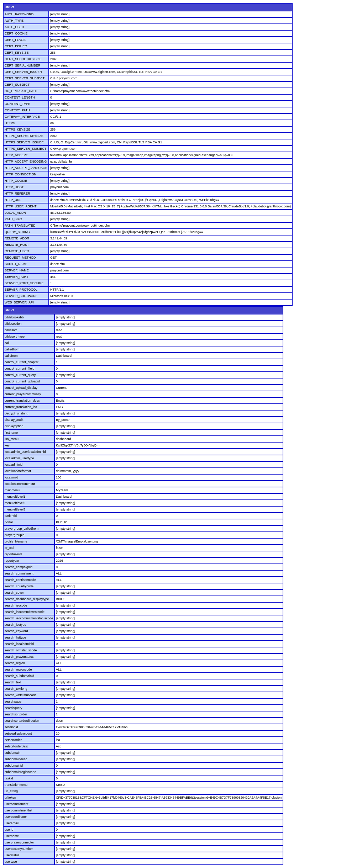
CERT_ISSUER (16, 46)
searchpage (13, 702)
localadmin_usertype (19, 458)
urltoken (10, 798)
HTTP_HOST (14, 187)
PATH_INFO (13, 219)
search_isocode (16, 605)
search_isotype (15, 625)
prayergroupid (15, 535)
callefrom (11, 356)
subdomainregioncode (20, 772)
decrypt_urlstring (17, 413)
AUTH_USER (14, 27)
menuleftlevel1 (15, 497)
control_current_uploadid (22, 381)
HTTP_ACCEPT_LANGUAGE (26, 168)
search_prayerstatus (19, 657)
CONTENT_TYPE (17, 104)
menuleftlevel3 (15, 509)
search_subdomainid (19, 676)
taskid (9, 778)
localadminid (14, 465)
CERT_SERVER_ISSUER (23, 72)
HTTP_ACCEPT (16, 155)
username (12, 836)
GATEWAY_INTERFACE (22, 117)
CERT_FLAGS (15, 40)
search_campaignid (19, 567)
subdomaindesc (16, 759)
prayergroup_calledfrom (22, 529)
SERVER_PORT (17, 277)
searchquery (14, 708)
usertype (11, 862)
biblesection (13, 324)
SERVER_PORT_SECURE (24, 283)
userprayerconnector (19, 842)
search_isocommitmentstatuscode (29, 618)
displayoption (14, 426)
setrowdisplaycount (18, 734)
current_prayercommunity (23, 394)
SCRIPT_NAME (16, 264)
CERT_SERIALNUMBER (22, 65)
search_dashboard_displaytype (27, 599)
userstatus (12, 855)
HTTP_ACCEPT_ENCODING (26, 162)
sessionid (11, 727)
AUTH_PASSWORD (19, 14)
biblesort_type (15, 337)
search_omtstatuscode (21, 650)
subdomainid (14, 766)
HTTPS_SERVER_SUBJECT (25, 149)
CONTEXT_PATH (17, 110)
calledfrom (12, 349)
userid (9, 830)
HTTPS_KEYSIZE (18, 129)
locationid (11, 477)
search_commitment (19, 573)
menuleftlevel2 (15, 503)
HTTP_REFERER (17, 194)
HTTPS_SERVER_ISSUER (24, 142)
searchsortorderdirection (22, 721)
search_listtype (15, 637)
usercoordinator (16, 817)
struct (10, 7)
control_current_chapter (22, 362)
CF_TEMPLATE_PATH (21, 91)
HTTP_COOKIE (16, 181)
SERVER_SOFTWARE (21, 296)
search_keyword (16, 631)
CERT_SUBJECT (17, 85)
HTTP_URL (13, 200)
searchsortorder (16, 714)
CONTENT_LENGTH (20, 97)
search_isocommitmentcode (25, 612)
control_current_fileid (20, 369)
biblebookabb (14, 317)
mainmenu (12, 490)
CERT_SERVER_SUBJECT (25, 78)
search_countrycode (19, 586)
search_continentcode (20, 580)
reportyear (12, 561)
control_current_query (20, 375)
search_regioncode (18, 669)
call (7, 343)
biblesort (11, 330)
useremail (12, 823)
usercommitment (17, 804)
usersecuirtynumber (19, 849)
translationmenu (16, 785)
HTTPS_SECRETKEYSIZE (24, 136)
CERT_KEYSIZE (17, 53)
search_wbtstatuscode (21, 695)
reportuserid (13, 554)
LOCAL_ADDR (15, 213)
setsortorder (13, 740)
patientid (11, 516)
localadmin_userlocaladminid (25, 452)
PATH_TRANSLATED (20, 226)
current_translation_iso (21, 407)
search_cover (14, 593)
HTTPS (10, 123)
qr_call (9, 548)
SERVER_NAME (17, 270)
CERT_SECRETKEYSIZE (23, 59)
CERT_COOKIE (16, 33)
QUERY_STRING (17, 232)
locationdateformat (18, 471)
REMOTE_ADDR (17, 238)
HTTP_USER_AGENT (21, 206)
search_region (15, 663)
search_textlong (16, 689)
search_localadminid (19, 644)
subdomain (12, 753)
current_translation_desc (22, 401)
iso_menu (12, 439)
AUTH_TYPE (14, 21)
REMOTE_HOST (17, 245)
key (7, 445)
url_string (11, 791)
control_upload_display (21, 388)
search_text (13, 682)
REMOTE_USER (17, 251)
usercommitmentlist (19, 810)
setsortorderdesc (17, 746)
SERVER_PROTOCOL (21, 290)
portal (9, 522)
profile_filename (16, 541)
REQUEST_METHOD (20, 258)
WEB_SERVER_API (19, 302)
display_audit (14, 420)
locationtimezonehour (20, 484)
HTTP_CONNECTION (20, 174)
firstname (11, 433)
